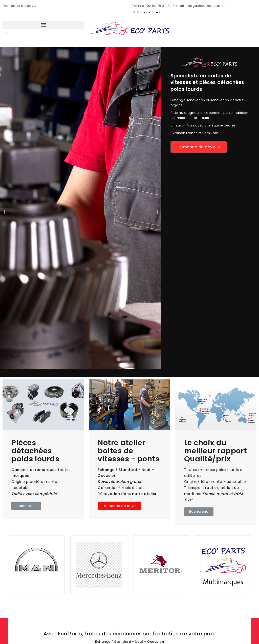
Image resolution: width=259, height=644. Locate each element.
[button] (7, 33)
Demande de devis (19, 6)
